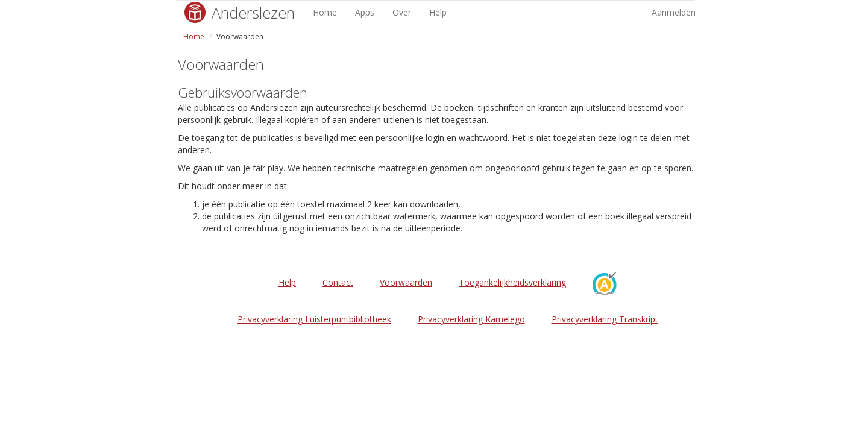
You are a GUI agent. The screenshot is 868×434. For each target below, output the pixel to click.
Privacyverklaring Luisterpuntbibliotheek (314, 319)
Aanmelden (674, 12)
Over (402, 12)
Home (325, 12)
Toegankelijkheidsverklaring (512, 282)
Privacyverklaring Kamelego (471, 319)
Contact (338, 282)
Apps (365, 12)
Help (438, 12)
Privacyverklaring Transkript (605, 319)
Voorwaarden (406, 282)
